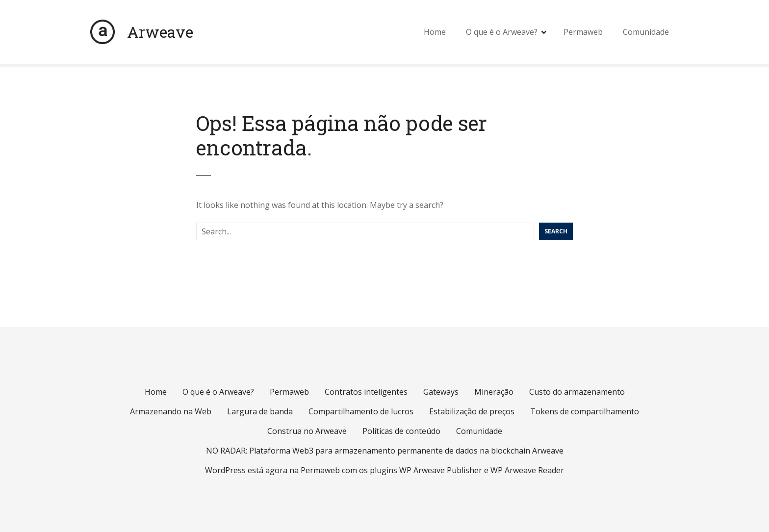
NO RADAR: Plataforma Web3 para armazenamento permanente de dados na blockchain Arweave (385, 451)
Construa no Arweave (307, 431)
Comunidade (646, 32)
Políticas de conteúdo (401, 431)
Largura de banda (260, 411)
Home (435, 32)
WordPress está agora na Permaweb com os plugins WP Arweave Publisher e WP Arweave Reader (384, 470)
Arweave (160, 32)
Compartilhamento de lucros (361, 411)
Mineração (494, 392)
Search (556, 231)
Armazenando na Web (171, 411)
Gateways (441, 392)
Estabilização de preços (472, 411)
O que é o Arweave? (502, 32)
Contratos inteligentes (366, 392)
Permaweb (583, 32)
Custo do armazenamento (577, 392)
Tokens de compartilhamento (585, 411)
